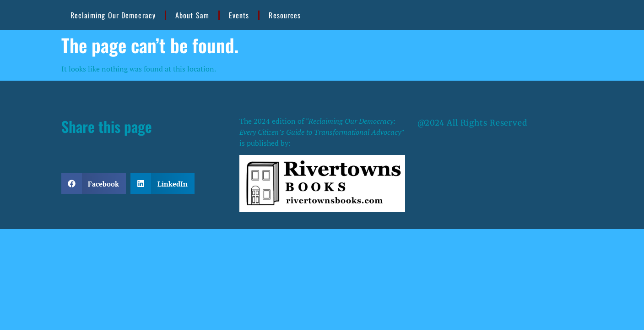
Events (239, 15)
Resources (285, 15)
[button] (94, 184)
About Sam (192, 15)
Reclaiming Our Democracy (113, 15)
